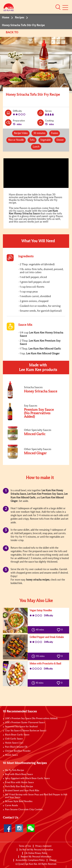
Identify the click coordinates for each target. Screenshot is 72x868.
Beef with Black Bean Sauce (19, 774)
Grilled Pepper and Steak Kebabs (47, 637)
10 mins (38, 683)
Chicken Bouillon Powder (18, 751)
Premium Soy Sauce (52, 494)
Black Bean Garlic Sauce (17, 735)
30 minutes (39, 133)
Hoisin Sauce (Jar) (14, 743)
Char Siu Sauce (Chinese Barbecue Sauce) (26, 731)
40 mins (39, 630)
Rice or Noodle (16, 140)
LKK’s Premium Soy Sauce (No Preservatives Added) (31, 719)
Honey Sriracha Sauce (27, 214)
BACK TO (12, 32)
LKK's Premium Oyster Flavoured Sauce (25, 723)
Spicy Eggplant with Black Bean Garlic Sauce (27, 778)
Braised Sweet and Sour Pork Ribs (22, 791)
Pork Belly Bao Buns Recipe (19, 787)
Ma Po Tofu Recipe (14, 770)
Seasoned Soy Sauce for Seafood (21, 727)
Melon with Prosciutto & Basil (45, 664)
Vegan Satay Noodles (41, 611)
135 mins (39, 656)
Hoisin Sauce (11, 755)
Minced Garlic (28, 498)
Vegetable (46, 140)
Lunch (36, 147)
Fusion (55, 133)
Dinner (60, 140)
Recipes (20, 18)
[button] (58, 7)
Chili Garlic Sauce (14, 739)
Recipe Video (21, 133)
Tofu (32, 140)
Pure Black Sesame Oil (16, 747)
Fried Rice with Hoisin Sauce (19, 783)
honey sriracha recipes (38, 580)
